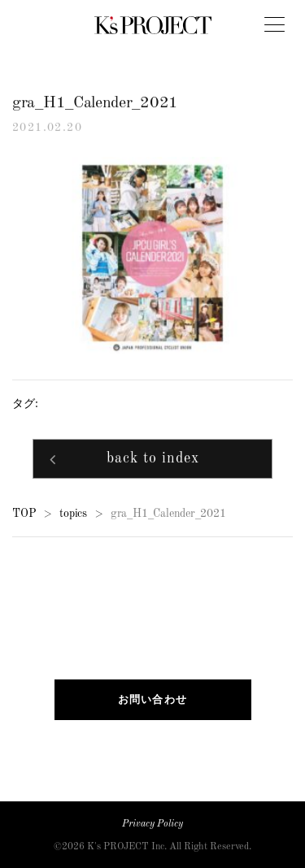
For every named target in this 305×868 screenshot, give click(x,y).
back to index (153, 460)
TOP (24, 514)
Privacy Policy (152, 824)
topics (73, 514)
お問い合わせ (153, 699)
